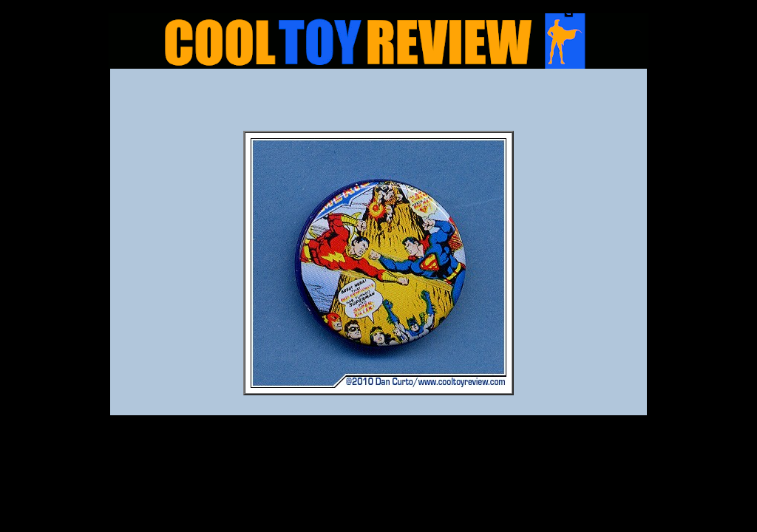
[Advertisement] (378, 104)
